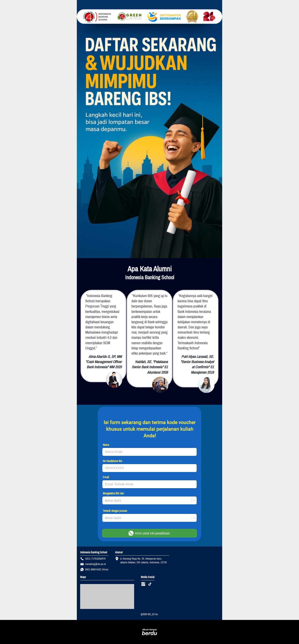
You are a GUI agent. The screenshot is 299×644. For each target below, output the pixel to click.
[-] (143, 584)
